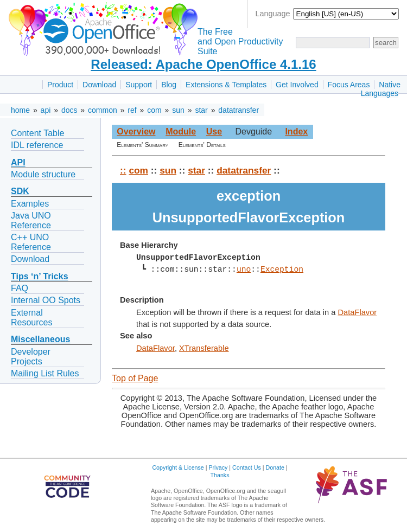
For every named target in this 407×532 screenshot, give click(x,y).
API (18, 162)
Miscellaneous (40, 339)
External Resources (31, 318)
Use (214, 132)
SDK (20, 191)
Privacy (218, 467)
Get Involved (297, 85)
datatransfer (239, 110)
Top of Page (135, 378)
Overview (136, 132)
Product (60, 85)
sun (178, 110)
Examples (30, 204)
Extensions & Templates (226, 85)
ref (132, 110)
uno (244, 270)
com (154, 110)
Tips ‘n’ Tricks (40, 276)
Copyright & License (178, 467)
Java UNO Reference (31, 220)
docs (69, 110)
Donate (275, 467)
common (103, 110)
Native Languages (381, 89)
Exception (282, 270)
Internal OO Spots (46, 300)
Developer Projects (31, 357)
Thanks (220, 475)
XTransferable (204, 348)
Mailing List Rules (45, 373)
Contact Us (247, 467)
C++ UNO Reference (31, 242)
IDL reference (37, 145)
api (46, 110)
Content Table (37, 133)
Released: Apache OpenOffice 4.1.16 (203, 64)
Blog (169, 85)
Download (99, 85)
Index (296, 132)
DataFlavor (358, 312)
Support (139, 85)
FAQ (20, 288)
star (201, 110)
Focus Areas (349, 85)
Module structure (43, 174)
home (20, 110)
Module (181, 132)
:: (123, 170)
